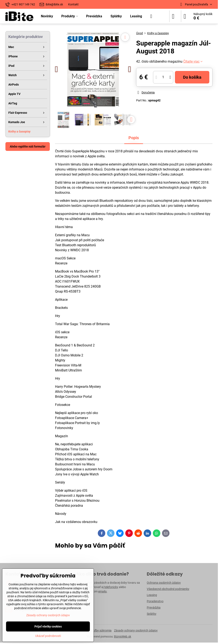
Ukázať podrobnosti (48, 636)
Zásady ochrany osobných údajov (136, 630)
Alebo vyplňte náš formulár (28, 146)
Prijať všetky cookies (48, 626)
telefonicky (111, 587)
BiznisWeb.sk (123, 636)
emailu (102, 591)
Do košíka (192, 77)
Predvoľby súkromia (99, 630)
